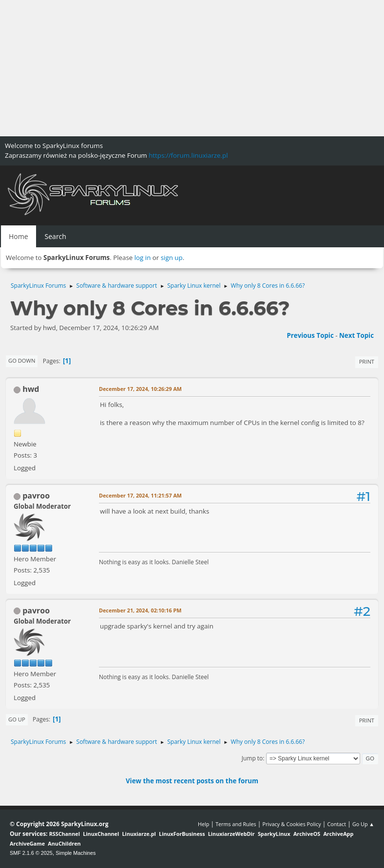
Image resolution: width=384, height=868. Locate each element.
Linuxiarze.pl (139, 834)
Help (203, 824)
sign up (172, 258)
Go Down (22, 360)
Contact (336, 824)
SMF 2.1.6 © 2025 (31, 853)
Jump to (252, 758)
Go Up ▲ (363, 824)
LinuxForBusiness (182, 834)
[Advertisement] (192, 68)
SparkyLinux (274, 834)
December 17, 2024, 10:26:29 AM (140, 389)
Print (367, 361)
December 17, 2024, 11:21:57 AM (140, 495)
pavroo (36, 496)
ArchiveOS (307, 834)
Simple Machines (76, 853)
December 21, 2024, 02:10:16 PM (140, 610)
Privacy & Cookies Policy (291, 824)
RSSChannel (65, 834)
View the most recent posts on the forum (192, 781)
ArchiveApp (338, 834)
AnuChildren (64, 843)
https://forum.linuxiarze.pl (188, 155)
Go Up (17, 719)
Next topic (356, 335)
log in (143, 258)
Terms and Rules (236, 824)
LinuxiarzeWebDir (231, 834)
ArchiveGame (27, 843)
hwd (31, 389)
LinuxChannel (101, 834)
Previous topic (310, 335)
